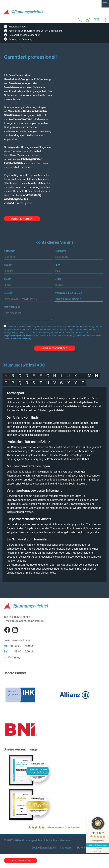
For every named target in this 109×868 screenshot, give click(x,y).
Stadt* (7, 279)
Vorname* (10, 251)
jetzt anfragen (21, 861)
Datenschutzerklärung (21, 339)
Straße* (8, 265)
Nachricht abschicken (55, 348)
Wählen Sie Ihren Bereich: (69, 293)
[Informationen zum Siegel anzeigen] (98, 850)
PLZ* (57, 265)
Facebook (7, 630)
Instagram (15, 630)
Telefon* (9, 293)
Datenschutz (84, 848)
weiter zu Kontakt (22, 219)
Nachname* (61, 251)
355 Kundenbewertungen (98, 845)
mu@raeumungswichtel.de (16, 336)
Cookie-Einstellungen (44, 848)
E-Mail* (59, 279)
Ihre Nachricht (12, 307)
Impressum (67, 848)
